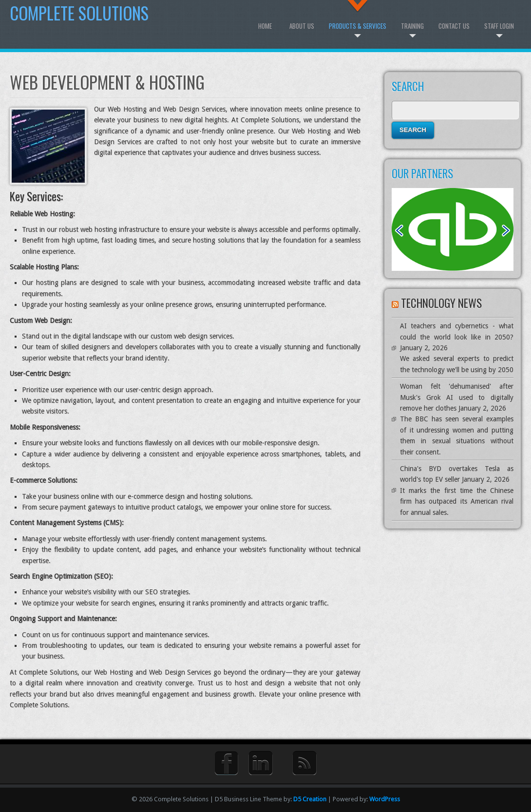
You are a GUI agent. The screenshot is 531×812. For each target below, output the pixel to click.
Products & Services (358, 26)
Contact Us (454, 26)
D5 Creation (310, 799)
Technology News (441, 303)
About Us (302, 26)
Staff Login (499, 26)
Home (265, 26)
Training (412, 26)
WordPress (385, 799)
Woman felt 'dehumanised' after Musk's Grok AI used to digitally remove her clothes (457, 397)
